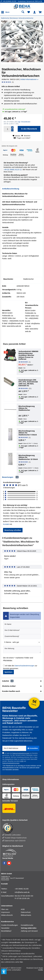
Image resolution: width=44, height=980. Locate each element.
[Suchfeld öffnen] (23, 12)
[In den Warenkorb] (29, 129)
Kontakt (6, 524)
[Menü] (6, 12)
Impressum (6, 912)
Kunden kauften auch (11, 691)
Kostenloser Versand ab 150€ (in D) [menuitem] (30, 1)
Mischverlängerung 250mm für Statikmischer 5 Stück (28, 433)
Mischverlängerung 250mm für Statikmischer (27, 408)
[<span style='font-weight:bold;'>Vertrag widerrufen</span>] (31, 928)
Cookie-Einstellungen (10, 925)
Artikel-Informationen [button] (29, 79)
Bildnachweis (26, 915)
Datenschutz (26, 912)
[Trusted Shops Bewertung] (21, 828)
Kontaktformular (27, 925)
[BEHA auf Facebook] (5, 864)
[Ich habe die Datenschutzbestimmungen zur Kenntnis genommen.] (4, 665)
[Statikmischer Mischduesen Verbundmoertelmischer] (18, 18)
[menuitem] (9, 1)
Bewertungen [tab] (8, 477)
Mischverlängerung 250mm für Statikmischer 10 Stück (28, 457)
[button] (21, 58)
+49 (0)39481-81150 (9, 1)
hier (21, 962)
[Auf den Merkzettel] (16, 136)
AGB (22, 761)
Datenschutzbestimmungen (24, 666)
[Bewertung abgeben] (8, 82)
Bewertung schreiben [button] (13, 530)
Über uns (5, 909)
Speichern (8, 672)
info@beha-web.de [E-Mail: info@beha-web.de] (22, 892)
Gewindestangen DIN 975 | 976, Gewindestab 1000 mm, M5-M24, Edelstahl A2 (28, 383)
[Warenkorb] (40, 12)
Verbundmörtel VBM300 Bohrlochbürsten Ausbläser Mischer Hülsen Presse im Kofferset (28, 355)
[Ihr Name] (22, 624)
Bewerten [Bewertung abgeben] (26, 136)
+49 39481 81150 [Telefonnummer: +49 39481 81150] (22, 889)
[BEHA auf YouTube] (9, 864)
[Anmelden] (33, 748)
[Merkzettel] (29, 12)
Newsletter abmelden (12, 770)
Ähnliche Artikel (9, 686)
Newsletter (5, 928)
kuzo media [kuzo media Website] (40, 969)
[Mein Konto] (34, 12)
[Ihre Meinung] (22, 650)
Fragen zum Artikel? (22, 138)
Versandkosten (15, 942)
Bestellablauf (6, 931)
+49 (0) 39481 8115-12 (13, 169)
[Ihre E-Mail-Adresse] (22, 630)
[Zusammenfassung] (22, 636)
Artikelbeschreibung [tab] (11, 189)
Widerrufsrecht (7, 915)
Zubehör (8, 681)
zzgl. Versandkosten (24, 122)
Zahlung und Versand (29, 931)
